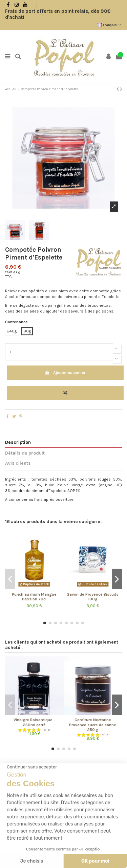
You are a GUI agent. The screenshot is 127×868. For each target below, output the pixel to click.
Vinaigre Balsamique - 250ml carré (34, 722)
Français (109, 25)
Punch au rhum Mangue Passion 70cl (34, 597)
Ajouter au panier (65, 373)
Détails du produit (25, 453)
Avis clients (18, 463)
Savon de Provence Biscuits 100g (93, 597)
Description (18, 442)
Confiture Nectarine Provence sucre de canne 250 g (93, 725)
